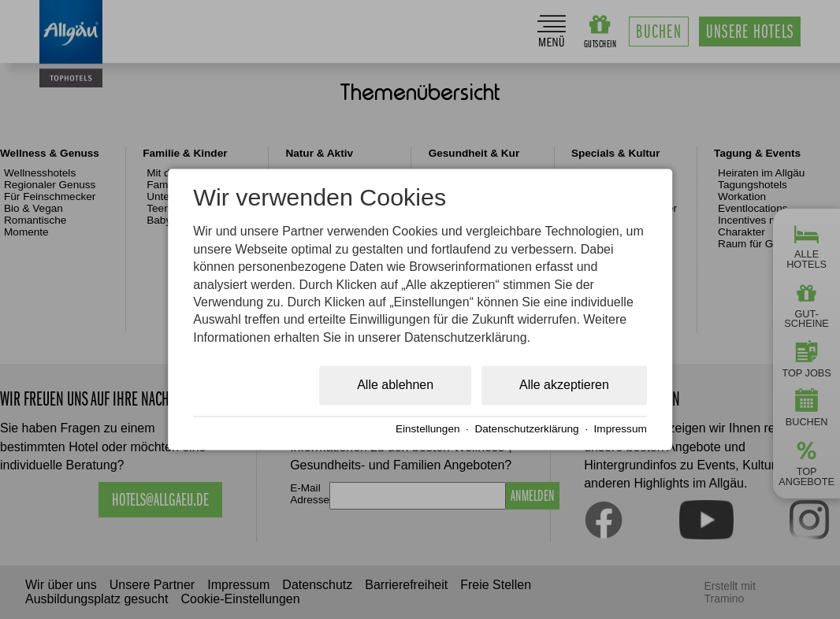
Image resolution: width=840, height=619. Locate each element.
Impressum (621, 429)
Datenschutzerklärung (526, 429)
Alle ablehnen (395, 385)
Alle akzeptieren (564, 385)
